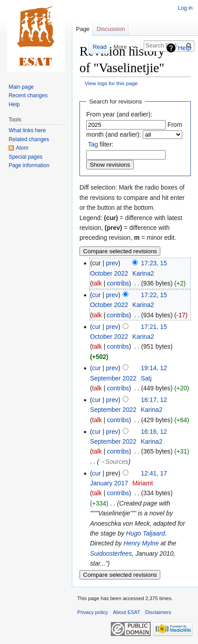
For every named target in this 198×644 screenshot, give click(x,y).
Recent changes (28, 95)
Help (184, 48)
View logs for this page (111, 83)
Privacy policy (92, 612)
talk (97, 283)
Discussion (111, 29)
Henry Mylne (141, 543)
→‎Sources (114, 462)
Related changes (29, 139)
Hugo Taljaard (146, 533)
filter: (101, 144)
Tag (93, 144)
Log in (185, 8)
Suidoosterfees (111, 553)
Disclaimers (158, 612)
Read (95, 47)
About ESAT (127, 612)
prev (112, 263)
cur (96, 295)
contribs (118, 283)
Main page (21, 87)
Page (83, 29)
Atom (22, 148)
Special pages (25, 157)
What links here (27, 130)
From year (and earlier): (119, 114)
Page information (29, 165)
